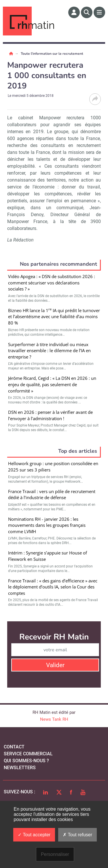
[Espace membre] (74, 12)
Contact (14, 747)
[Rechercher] (87, 12)
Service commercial (28, 754)
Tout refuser (77, 835)
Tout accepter (34, 835)
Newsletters (20, 768)
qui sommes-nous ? (26, 761)
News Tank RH (54, 719)
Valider (55, 665)
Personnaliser (55, 854)
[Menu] (99, 12)
